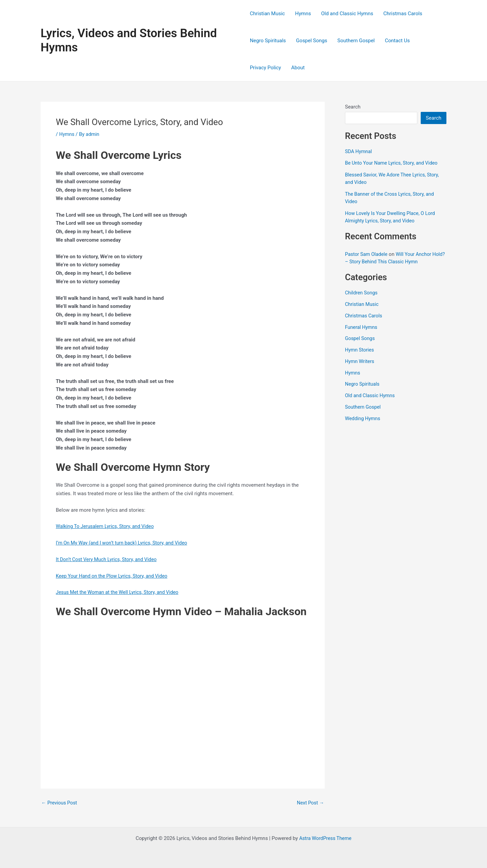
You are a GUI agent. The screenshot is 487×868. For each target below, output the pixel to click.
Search (353, 107)
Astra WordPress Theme (325, 838)
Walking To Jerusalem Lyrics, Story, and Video (107, 526)
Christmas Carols (403, 14)
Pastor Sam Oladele (367, 254)
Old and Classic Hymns (347, 14)
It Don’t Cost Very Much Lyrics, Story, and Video (109, 559)
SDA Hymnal (359, 151)
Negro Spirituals (268, 41)
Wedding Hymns (363, 418)
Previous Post (60, 803)
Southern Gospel (356, 41)
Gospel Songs (311, 41)
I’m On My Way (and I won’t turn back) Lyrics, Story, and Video (124, 543)
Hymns (303, 14)
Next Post (310, 803)
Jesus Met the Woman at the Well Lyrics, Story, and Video (120, 592)
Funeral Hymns (362, 327)
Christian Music (268, 14)
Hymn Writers (360, 361)
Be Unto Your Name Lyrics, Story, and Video (393, 163)
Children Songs (362, 293)
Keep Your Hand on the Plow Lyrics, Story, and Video (114, 576)
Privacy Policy (265, 68)
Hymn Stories (360, 350)
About (298, 68)
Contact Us (397, 41)
